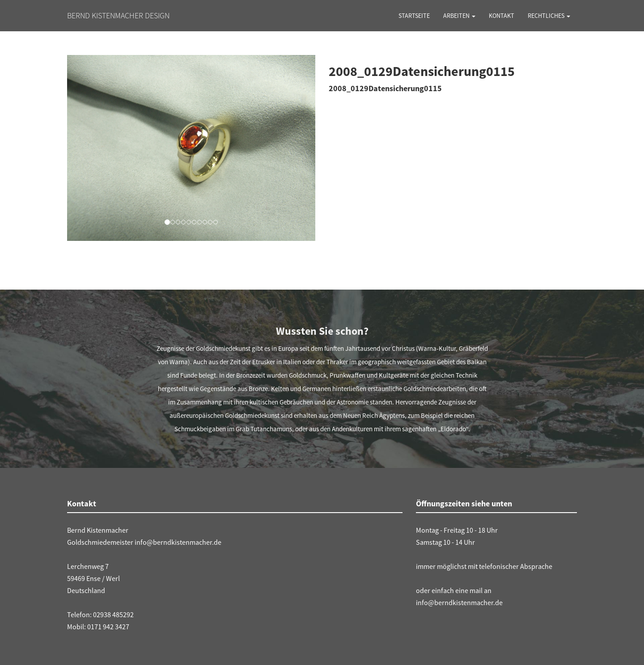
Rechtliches (549, 16)
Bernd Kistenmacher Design (118, 15)
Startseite (414, 16)
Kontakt (502, 16)
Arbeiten (459, 16)
